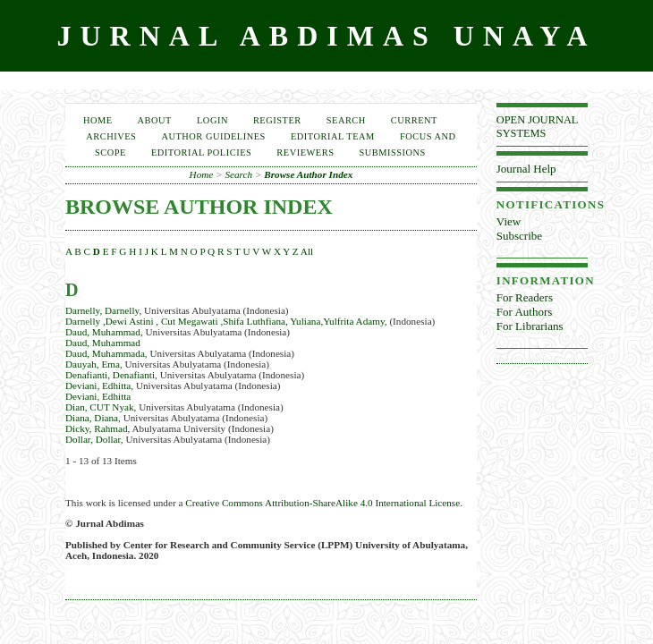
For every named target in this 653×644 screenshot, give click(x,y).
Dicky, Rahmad (97, 428)
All (307, 251)
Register (277, 120)
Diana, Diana (92, 418)
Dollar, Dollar (93, 439)
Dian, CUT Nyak (100, 407)
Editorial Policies (201, 153)
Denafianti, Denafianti (110, 375)
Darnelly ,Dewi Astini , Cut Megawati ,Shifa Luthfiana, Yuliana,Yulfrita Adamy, (226, 321)
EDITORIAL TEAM (333, 136)
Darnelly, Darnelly (102, 310)
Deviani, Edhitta (98, 386)
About (155, 120)
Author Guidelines (213, 136)
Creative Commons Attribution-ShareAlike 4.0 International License (322, 503)
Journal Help (526, 169)
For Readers (525, 297)
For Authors (524, 312)
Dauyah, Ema (93, 364)
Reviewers (305, 153)
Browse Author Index (308, 174)
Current (414, 120)
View (509, 221)
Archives (111, 136)
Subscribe (519, 236)
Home (98, 120)
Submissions (392, 153)
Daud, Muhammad (103, 332)
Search (346, 120)
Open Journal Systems (537, 127)
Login (212, 120)
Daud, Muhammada (105, 353)
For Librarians (530, 326)
